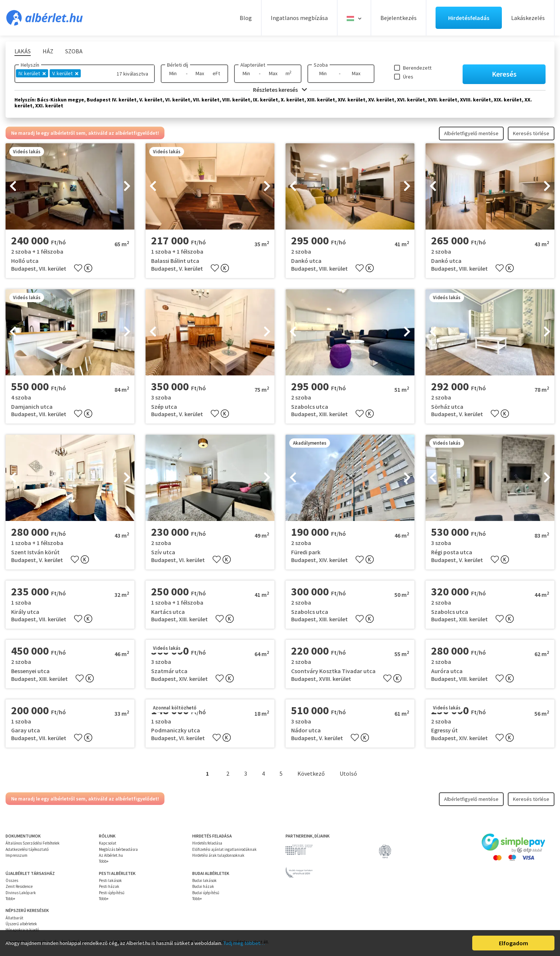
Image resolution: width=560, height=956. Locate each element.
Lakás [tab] (23, 51)
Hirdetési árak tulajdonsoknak (218, 855)
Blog (246, 18)
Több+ (104, 861)
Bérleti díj (178, 65)
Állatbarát (14, 918)
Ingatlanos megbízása (299, 18)
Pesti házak (109, 886)
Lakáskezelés (528, 18)
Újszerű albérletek (21, 924)
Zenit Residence (19, 886)
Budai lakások (204, 880)
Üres (408, 77)
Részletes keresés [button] (280, 90)
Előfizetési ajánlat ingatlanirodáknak (224, 849)
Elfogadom (514, 943)
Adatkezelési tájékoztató (27, 849)
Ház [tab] (48, 51)
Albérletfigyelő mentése (471, 133)
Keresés (504, 74)
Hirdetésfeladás (469, 18)
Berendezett (417, 68)
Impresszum (16, 855)
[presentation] (13, 187)
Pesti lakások (110, 880)
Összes (12, 880)
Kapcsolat (108, 843)
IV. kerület (32, 73)
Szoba (321, 65)
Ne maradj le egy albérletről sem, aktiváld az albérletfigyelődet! (85, 133)
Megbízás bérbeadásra (118, 849)
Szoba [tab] (74, 51)
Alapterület (253, 65)
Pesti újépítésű (112, 893)
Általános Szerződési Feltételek (33, 843)
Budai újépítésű (206, 893)
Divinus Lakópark (21, 893)
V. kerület (65, 73)
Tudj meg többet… (244, 943)
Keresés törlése (531, 133)
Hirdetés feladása (207, 843)
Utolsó (348, 773)
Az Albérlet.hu (111, 855)
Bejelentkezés (399, 18)
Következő (311, 773)
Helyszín (30, 65)
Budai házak (203, 886)
